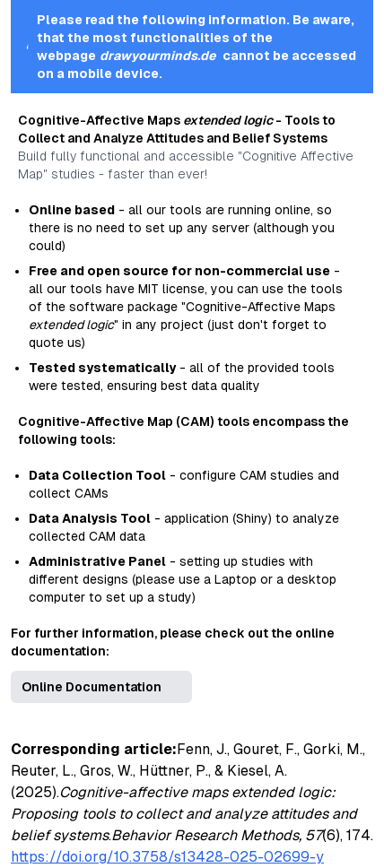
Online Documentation (92, 687)
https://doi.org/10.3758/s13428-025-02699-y (167, 857)
